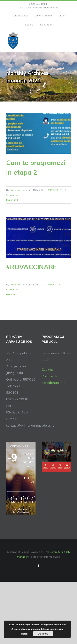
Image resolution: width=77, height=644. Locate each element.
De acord (43, 634)
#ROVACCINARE (31, 267)
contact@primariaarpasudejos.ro (39, 8)
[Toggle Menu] (68, 41)
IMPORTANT (55, 190)
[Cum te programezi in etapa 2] (38, 133)
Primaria (15, 190)
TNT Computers (54, 552)
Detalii (25, 634)
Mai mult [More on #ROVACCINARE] (11, 294)
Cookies (48, 369)
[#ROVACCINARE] (38, 237)
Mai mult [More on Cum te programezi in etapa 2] (11, 200)
